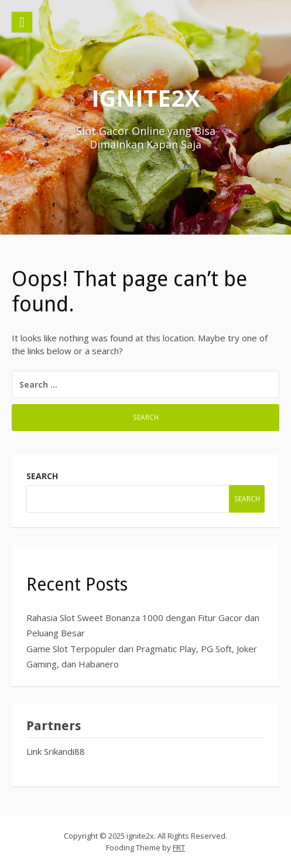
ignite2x (146, 98)
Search (42, 476)
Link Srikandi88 (56, 751)
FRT (179, 847)
